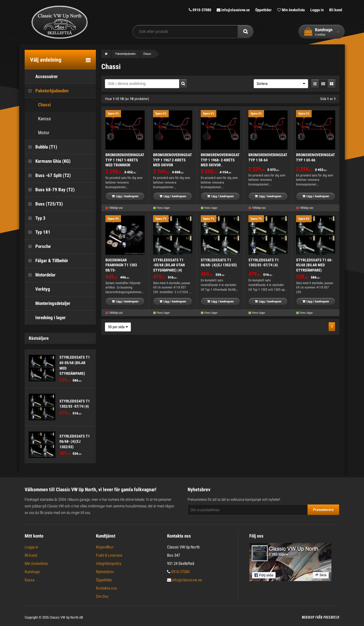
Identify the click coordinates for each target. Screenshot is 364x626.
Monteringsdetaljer (48, 303)
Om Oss (102, 596)
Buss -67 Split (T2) (48, 175)
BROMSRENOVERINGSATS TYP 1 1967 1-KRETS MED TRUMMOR (126, 160)
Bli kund (336, 10)
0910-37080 (200, 10)
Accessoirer (41, 77)
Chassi (39, 105)
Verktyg (37, 289)
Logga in (317, 10)
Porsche (38, 246)
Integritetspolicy (109, 564)
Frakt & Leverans (109, 555)
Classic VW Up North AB (66, 617)
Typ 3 (35, 218)
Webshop (308, 618)
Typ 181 (38, 232)
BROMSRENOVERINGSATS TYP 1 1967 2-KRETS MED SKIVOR (174, 160)
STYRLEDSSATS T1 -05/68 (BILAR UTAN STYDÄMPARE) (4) (169, 265)
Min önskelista (291, 10)
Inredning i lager (45, 318)
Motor (38, 133)
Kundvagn (32, 572)
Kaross (39, 119)
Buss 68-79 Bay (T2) (50, 190)
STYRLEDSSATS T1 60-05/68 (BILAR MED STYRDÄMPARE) (314, 265)
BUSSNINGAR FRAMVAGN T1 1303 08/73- (121, 265)
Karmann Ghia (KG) (48, 161)
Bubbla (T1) (41, 147)
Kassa (30, 580)
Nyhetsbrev (105, 572)
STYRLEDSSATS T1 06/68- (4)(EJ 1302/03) (75, 441)
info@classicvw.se (233, 10)
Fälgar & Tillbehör (46, 261)
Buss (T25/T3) (44, 204)
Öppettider (263, 10)
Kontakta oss (106, 588)
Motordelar (40, 275)
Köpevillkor (105, 547)
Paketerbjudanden (47, 91)
